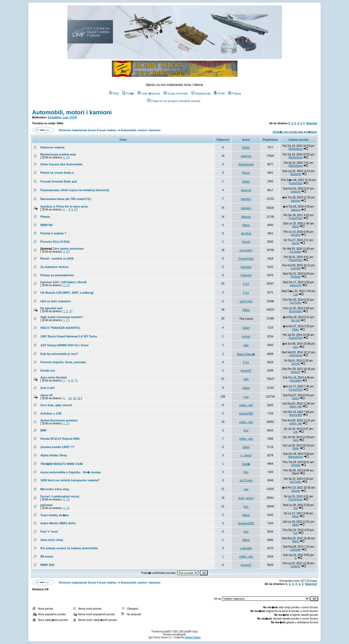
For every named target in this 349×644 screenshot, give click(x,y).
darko (296, 525)
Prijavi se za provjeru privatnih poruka (174, 101)
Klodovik (296, 277)
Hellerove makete (52, 147)
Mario (246, 225)
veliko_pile (246, 405)
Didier (246, 147)
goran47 (246, 370)
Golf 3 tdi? (47, 388)
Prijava (235, 93)
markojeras (295, 355)
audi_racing (246, 498)
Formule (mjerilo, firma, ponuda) (63, 362)
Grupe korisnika (176, 93)
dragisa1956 (246, 523)
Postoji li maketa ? (53, 233)
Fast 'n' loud (49, 532)
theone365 (246, 413)
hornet (246, 242)
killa (246, 345)
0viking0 (246, 275)
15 (74, 398)
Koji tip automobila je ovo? (59, 354)
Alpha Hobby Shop (53, 455)
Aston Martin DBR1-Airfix (58, 523)
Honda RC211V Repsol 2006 (60, 439)
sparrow (246, 156)
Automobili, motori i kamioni (72, 112)
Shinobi (296, 465)
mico (296, 347)
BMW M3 (46, 225)
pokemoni (296, 285)
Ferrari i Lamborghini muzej (60, 496)
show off (46, 395)
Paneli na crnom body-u (57, 173)
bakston (246, 199)
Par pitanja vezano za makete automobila (69, 548)
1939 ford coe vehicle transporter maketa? (70, 480)
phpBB (167, 632)
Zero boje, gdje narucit (56, 405)
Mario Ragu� (246, 354)
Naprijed (312, 123)
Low (65, 117)
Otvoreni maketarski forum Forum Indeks (88, 130)
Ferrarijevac (296, 499)
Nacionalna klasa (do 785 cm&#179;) (66, 199)
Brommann (296, 311)
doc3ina (246, 233)
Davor (296, 398)
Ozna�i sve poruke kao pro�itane (295, 132)
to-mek (296, 364)
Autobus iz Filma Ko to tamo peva (64, 206)
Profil (219, 93)
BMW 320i (47, 565)
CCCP (73, 117)
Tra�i (128, 93)
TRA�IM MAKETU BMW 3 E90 (61, 464)
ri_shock (246, 455)
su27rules (246, 301)
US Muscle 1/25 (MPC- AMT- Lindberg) (67, 293)
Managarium (296, 457)
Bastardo (296, 174)
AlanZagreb (246, 164)
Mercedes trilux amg (54, 489)
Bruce (246, 173)
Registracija (201, 93)
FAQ (114, 93)
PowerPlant (296, 183)
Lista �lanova (149, 93)
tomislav (246, 267)
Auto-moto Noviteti (54, 377)
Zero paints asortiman (68, 249)
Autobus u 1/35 (51, 413)
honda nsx (48, 370)
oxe (246, 489)
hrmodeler (296, 381)
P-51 (246, 284)
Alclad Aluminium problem (59, 420)
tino (246, 430)
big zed (296, 320)
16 (79, 398)
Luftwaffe (246, 548)
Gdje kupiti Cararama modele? (62, 317)
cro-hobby (246, 250)
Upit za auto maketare (56, 301)
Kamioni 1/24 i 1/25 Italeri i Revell (63, 282)
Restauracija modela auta (58, 154)
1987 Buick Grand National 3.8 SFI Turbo (69, 336)
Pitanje (45, 217)
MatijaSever (296, 149)
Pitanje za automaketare (57, 275)
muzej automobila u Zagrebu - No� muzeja (70, 472)
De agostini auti (51, 308)
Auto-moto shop (52, 540)
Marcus (246, 217)
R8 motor (47, 556)
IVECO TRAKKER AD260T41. (60, 328)
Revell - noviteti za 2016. (57, 259)
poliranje (46, 505)
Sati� (246, 464)
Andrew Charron (193, 637)
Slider (246, 310)
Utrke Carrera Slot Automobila (61, 164)
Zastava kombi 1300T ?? (57, 447)
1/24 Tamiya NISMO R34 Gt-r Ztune (64, 345)
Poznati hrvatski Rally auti (58, 181)
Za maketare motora (54, 267)
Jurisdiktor (54, 117)
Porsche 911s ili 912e (55, 242)
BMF (43, 430)
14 (70, 398)
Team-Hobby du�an (54, 515)
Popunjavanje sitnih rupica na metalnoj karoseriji (75, 190)
